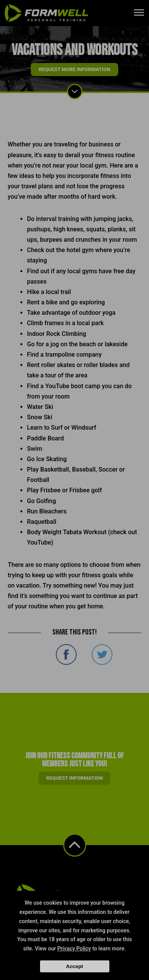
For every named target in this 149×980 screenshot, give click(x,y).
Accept (74, 966)
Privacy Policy (74, 948)
